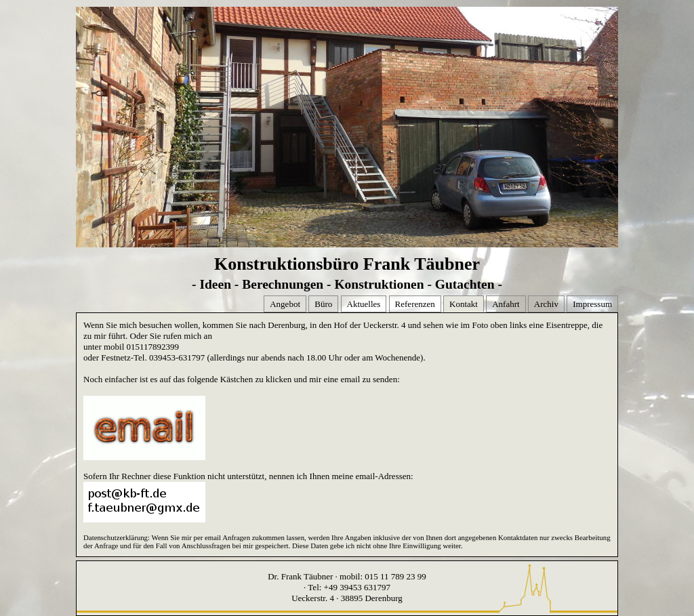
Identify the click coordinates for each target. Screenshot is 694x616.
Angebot (285, 304)
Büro (323, 304)
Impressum (592, 304)
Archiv (546, 304)
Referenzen (415, 304)
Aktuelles (364, 304)
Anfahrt (506, 304)
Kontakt (464, 304)
